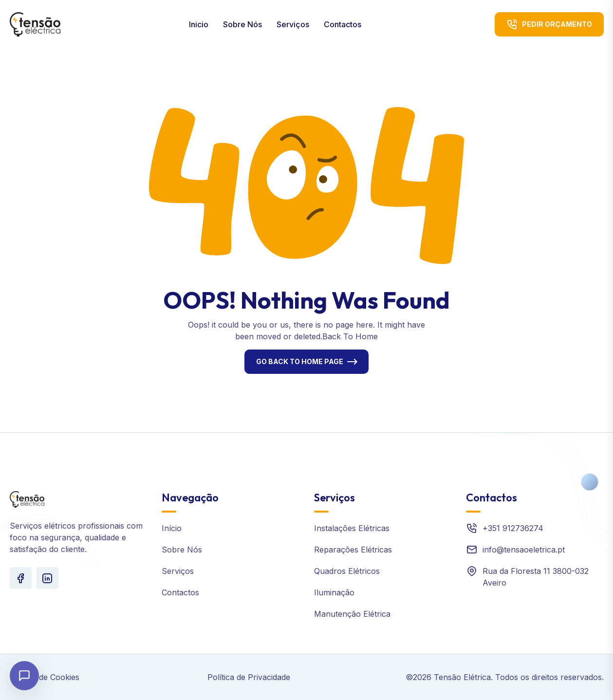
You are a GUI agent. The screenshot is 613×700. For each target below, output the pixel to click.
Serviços (293, 24)
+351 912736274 (513, 528)
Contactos (343, 24)
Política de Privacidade (249, 677)
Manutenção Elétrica (352, 614)
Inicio (199, 24)
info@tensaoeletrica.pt (524, 550)
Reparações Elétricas (353, 550)
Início (172, 528)
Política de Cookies (45, 677)
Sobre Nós (242, 24)
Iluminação (334, 592)
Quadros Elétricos (347, 571)
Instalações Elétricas (352, 528)
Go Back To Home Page (300, 361)
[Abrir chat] (24, 676)
